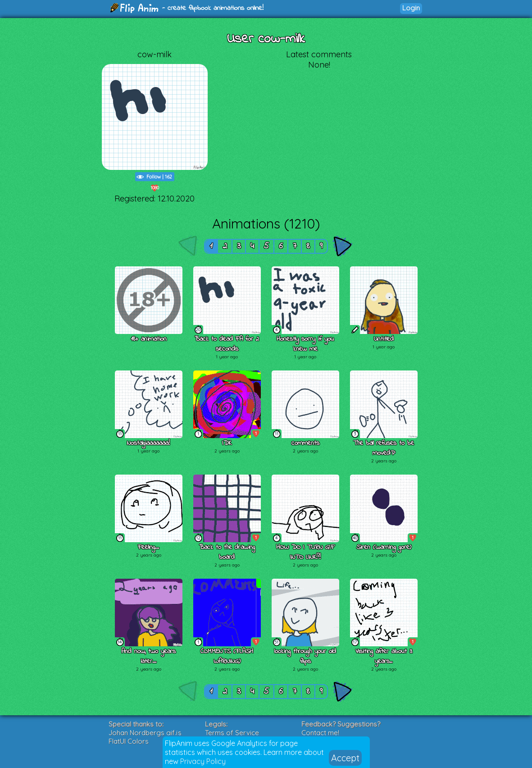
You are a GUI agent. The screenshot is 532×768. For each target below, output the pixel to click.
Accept (345, 758)
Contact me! (320, 733)
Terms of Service (232, 733)
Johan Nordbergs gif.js (145, 733)
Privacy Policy (203, 761)
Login (411, 8)
